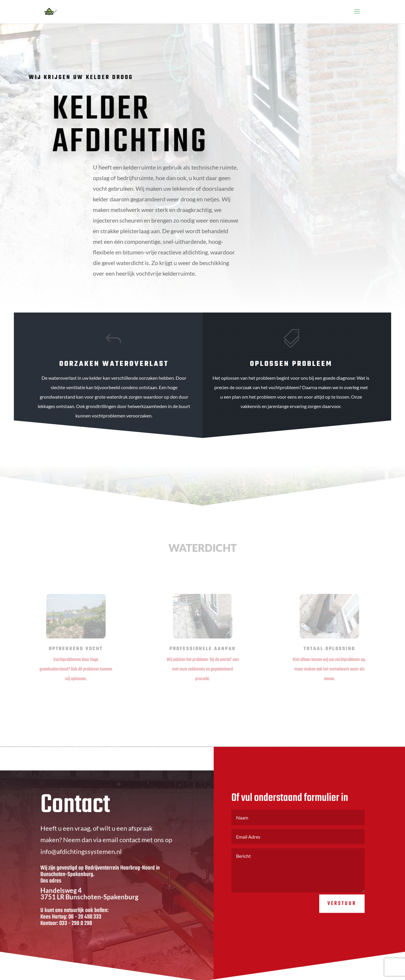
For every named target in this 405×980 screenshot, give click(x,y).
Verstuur (342, 910)
